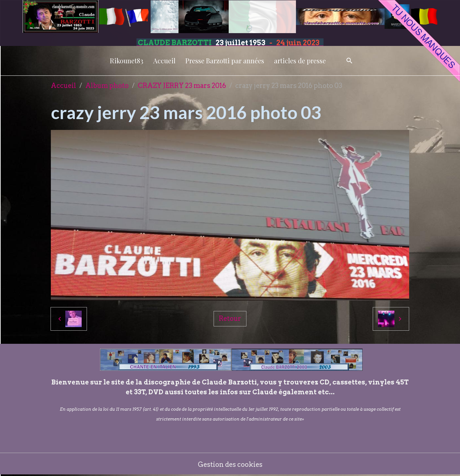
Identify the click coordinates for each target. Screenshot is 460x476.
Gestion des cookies (230, 465)
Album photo (107, 86)
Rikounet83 (127, 61)
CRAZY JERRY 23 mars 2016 (182, 86)
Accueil (164, 61)
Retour (230, 319)
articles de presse (300, 61)
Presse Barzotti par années (225, 61)
